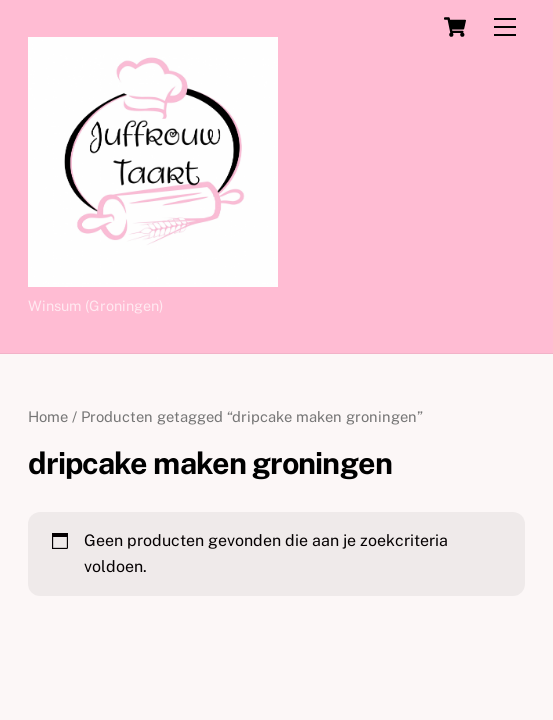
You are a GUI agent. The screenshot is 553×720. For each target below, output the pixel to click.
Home (48, 416)
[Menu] (505, 27)
